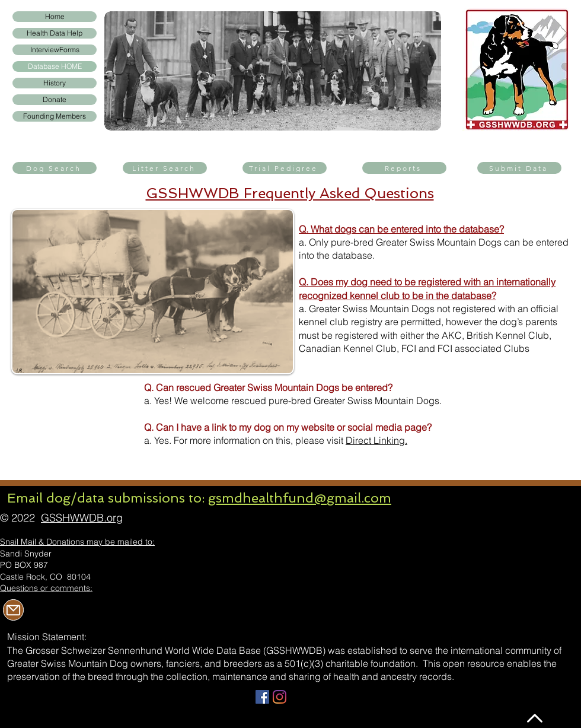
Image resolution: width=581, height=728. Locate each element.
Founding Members (55, 116)
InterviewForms (55, 50)
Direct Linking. (376, 440)
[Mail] (13, 610)
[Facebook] (262, 697)
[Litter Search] (165, 168)
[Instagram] (280, 697)
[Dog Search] (55, 168)
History (55, 83)
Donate (55, 99)
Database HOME (55, 66)
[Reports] (404, 168)
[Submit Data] (519, 168)
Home (55, 16)
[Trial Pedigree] (285, 168)
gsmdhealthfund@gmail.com (300, 498)
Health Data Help (55, 33)
